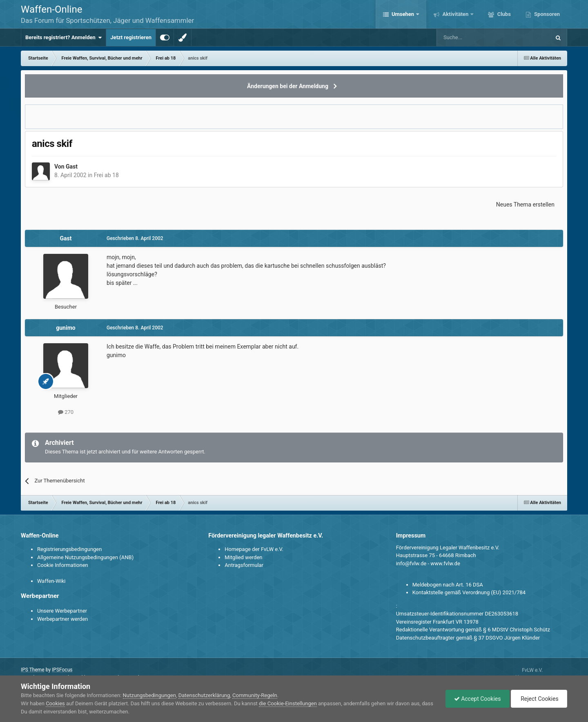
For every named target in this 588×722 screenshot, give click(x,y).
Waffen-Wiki (51, 581)
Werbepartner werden (62, 619)
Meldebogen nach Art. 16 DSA (448, 585)
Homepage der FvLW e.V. (254, 549)
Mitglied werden (243, 557)
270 (66, 412)
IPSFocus (62, 670)
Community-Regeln (255, 695)
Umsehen (403, 14)
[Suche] (470, 38)
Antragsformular (244, 565)
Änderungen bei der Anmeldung (288, 86)
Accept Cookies (478, 699)
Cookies (55, 703)
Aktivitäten (455, 14)
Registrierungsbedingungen (69, 549)
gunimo (66, 328)
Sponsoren (546, 14)
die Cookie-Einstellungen (288, 703)
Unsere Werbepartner (62, 611)
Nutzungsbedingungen (149, 695)
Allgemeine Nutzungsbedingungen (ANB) (85, 557)
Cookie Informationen (63, 565)
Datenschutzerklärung (204, 695)
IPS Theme (33, 670)
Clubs (503, 14)
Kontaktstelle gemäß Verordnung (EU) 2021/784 (469, 592)
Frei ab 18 (106, 175)
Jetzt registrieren (131, 37)
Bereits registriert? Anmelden (63, 38)
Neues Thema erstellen (525, 204)
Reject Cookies (539, 699)
